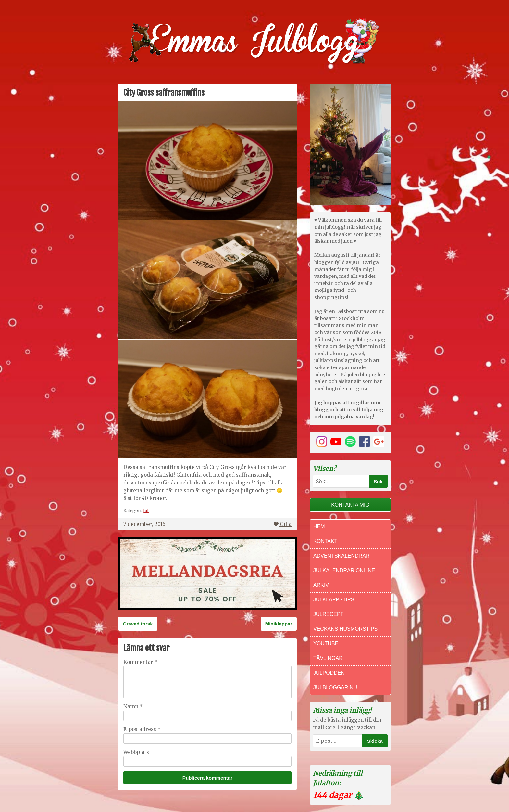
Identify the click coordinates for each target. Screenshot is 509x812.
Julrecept (328, 614)
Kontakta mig (350, 505)
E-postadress (142, 729)
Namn (133, 707)
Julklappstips (334, 600)
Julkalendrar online (344, 570)
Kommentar (141, 662)
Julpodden (329, 673)
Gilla (283, 524)
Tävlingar (328, 658)
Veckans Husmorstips (345, 629)
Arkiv (321, 585)
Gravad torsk (138, 624)
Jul (146, 510)
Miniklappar (279, 624)
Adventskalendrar (341, 556)
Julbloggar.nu (335, 687)
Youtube (326, 644)
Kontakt (325, 541)
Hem (319, 527)
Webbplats (136, 752)
